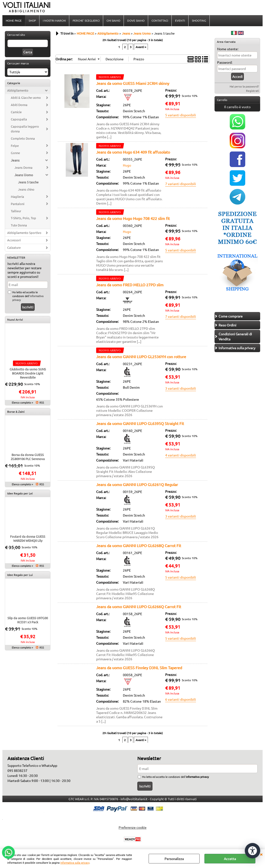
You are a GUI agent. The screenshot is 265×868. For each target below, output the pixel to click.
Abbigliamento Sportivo (24, 233)
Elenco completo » (22, 402)
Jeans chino (26, 189)
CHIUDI (261, 854)
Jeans (15, 160)
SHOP (32, 20)
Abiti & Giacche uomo (26, 97)
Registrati (252, 91)
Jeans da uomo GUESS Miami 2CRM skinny (133, 83)
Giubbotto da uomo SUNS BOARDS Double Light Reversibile (28, 373)
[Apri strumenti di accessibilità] (252, 851)
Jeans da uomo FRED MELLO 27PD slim (130, 285)
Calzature (14, 247)
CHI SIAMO (113, 20)
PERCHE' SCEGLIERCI (86, 20)
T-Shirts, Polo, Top (23, 218)
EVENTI (180, 20)
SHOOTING (199, 20)
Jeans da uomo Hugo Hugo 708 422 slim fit (133, 218)
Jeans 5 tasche (28, 182)
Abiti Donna (19, 105)
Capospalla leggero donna (25, 129)
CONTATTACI (160, 20)
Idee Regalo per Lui (20, 575)
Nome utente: (228, 49)
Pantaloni (18, 204)
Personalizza (174, 859)
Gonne (15, 153)
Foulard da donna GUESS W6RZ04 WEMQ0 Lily (28, 538)
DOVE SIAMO (136, 20)
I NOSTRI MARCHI (54, 20)
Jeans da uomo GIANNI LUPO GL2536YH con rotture (141, 356)
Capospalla (19, 119)
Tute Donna (19, 225)
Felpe (15, 146)
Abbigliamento (18, 90)
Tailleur (16, 211)
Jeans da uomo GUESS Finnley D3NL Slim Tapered (139, 668)
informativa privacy (197, 777)
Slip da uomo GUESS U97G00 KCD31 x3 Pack (28, 620)
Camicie (16, 112)
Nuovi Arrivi (15, 319)
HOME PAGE (14, 20)
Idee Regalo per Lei (20, 493)
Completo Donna (23, 138)
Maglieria (17, 197)
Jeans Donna (23, 167)
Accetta (230, 859)
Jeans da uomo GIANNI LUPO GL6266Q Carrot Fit (139, 606)
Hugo (127, 165)
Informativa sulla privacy (75, 862)
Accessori (14, 240)
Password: (225, 62)
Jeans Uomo (24, 175)
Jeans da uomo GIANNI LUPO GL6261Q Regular (137, 484)
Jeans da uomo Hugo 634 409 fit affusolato (133, 152)
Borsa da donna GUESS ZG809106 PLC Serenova (28, 457)
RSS (42, 402)
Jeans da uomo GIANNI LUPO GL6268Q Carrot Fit (139, 545)
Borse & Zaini (16, 412)
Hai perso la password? (244, 86)
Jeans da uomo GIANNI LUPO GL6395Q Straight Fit (140, 423)
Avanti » (141, 47)
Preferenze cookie (132, 827)
